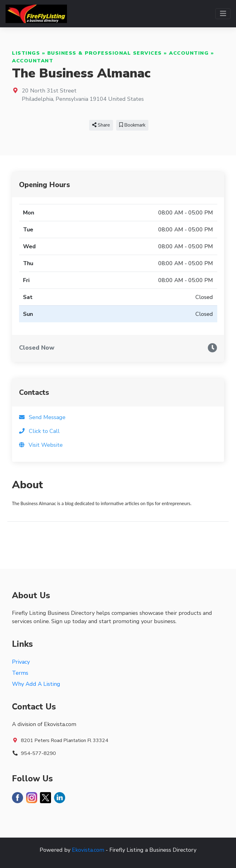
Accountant (33, 61)
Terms (20, 673)
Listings (26, 53)
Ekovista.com (88, 850)
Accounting (189, 53)
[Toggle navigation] (223, 14)
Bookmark (132, 125)
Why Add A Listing (36, 684)
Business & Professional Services (105, 53)
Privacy (21, 662)
